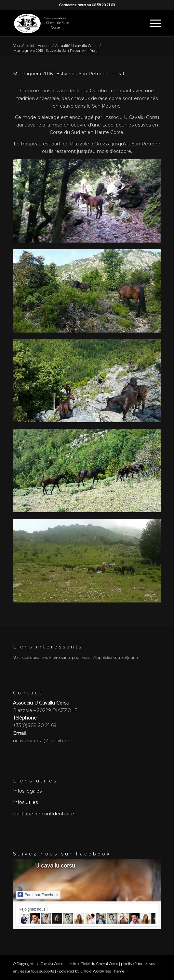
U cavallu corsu (55, 866)
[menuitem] (152, 23)
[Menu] (152, 23)
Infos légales (27, 791)
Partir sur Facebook (38, 895)
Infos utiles (25, 802)
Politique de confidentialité (44, 814)
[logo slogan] (72, 23)
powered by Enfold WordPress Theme (92, 971)
